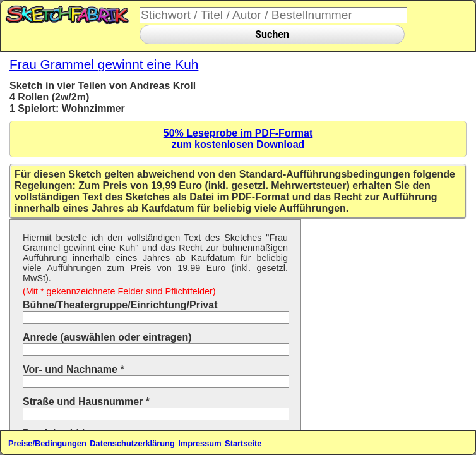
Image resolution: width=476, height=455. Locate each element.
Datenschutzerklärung (132, 443)
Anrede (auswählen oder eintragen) (107, 337)
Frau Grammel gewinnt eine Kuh (104, 64)
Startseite (243, 443)
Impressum (199, 443)
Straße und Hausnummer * (86, 402)
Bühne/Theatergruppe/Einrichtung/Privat (120, 305)
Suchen (272, 34)
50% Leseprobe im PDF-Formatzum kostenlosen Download (238, 139)
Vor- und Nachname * (74, 369)
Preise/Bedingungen (47, 443)
